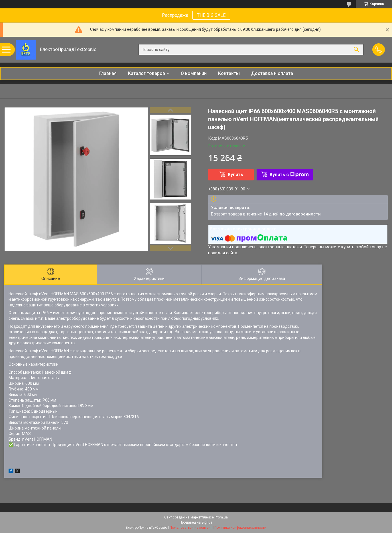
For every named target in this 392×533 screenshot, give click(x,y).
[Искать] (356, 50)
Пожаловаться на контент (191, 528)
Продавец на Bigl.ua (196, 522)
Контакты (229, 73)
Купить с (289, 175)
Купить (235, 175)
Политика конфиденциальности (240, 528)
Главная (108, 73)
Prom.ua (221, 517)
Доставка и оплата (272, 73)
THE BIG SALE (211, 15)
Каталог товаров (147, 73)
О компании (194, 73)
